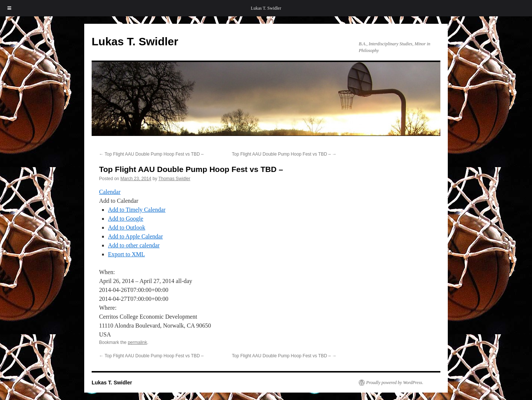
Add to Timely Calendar (137, 210)
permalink (137, 342)
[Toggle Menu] (9, 8)
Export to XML (127, 254)
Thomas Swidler (174, 179)
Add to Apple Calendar (135, 236)
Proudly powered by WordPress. (395, 383)
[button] (119, 201)
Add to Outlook (127, 227)
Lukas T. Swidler (266, 8)
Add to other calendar (134, 245)
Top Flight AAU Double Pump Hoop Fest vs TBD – (151, 154)
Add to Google (126, 219)
